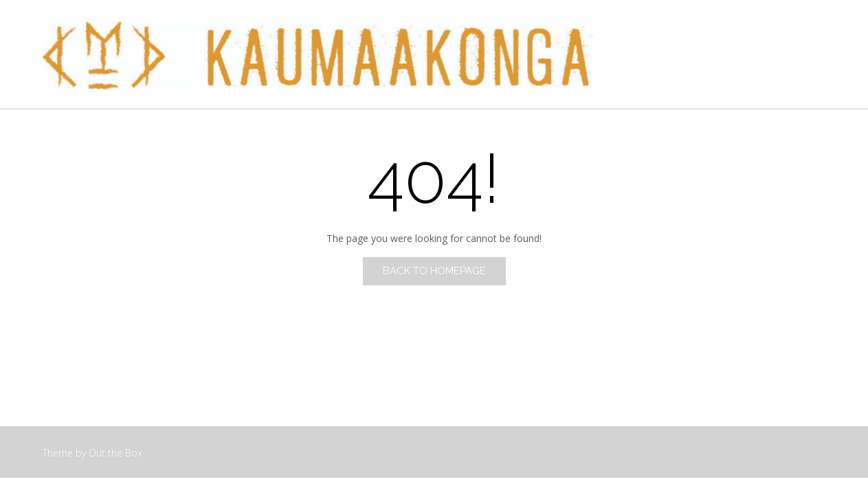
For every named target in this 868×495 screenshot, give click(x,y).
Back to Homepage (434, 271)
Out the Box (115, 453)
